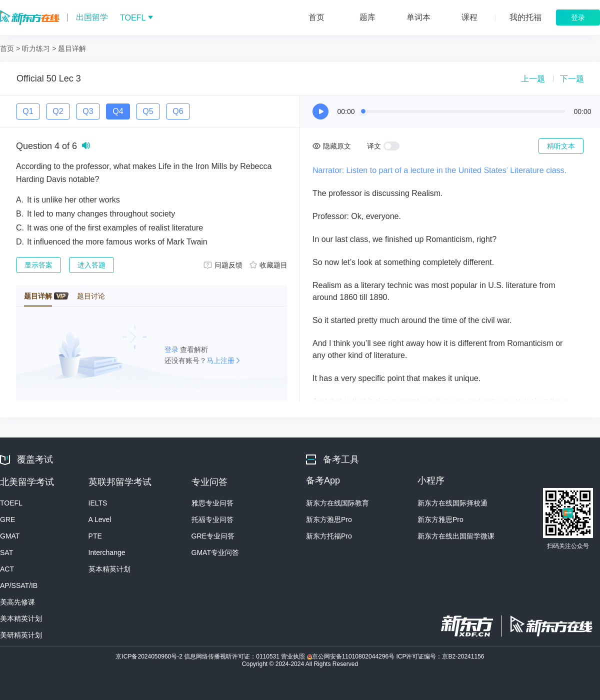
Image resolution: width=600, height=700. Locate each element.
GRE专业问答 (213, 536)
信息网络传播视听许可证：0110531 (232, 656)
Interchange (107, 552)
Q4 (118, 111)
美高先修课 (17, 602)
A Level (100, 519)
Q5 (148, 111)
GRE (7, 519)
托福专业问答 (212, 519)
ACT (7, 569)
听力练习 (36, 48)
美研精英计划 (21, 635)
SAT (6, 552)
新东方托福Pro (329, 536)
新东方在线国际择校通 (452, 503)
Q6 (178, 111)
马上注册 (220, 360)
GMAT (10, 536)
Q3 (88, 111)
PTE (95, 536)
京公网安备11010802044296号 (352, 656)
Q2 (58, 111)
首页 (7, 48)
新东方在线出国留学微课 (456, 536)
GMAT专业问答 (215, 552)
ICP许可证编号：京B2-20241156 (440, 656)
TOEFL (11, 503)
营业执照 (294, 656)
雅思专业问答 (212, 503)
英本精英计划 (109, 569)
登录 (172, 349)
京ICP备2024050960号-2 (150, 656)
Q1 (28, 111)
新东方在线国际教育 (337, 503)
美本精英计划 (21, 618)
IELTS (98, 503)
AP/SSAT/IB (19, 585)
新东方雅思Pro (329, 519)
